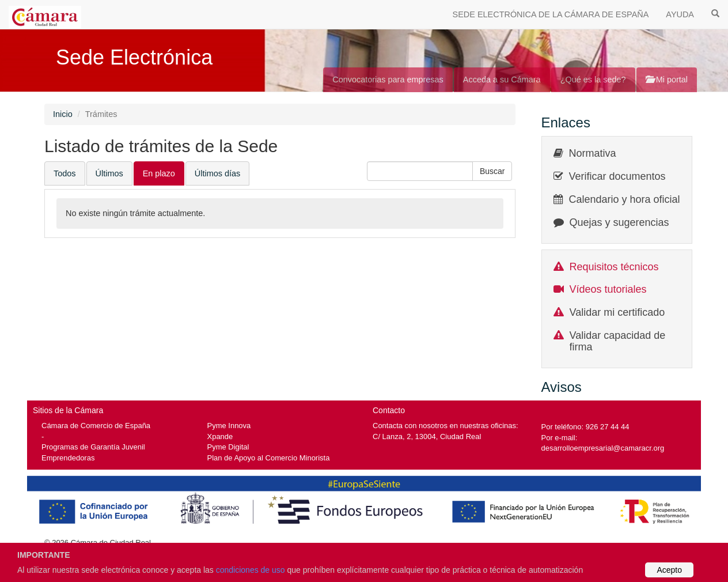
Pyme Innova (229, 426)
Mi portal (667, 80)
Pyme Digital (228, 447)
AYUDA (680, 14)
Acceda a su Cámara (502, 80)
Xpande (220, 436)
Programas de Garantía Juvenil (93, 447)
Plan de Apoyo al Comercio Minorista (269, 458)
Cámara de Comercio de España (96, 426)
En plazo (159, 173)
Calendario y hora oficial (625, 199)
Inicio (63, 114)
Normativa (593, 153)
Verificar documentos (617, 176)
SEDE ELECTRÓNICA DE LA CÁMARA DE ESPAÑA (551, 14)
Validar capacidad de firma (618, 341)
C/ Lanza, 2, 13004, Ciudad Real (427, 436)
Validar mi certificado (617, 312)
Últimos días (217, 173)
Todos (65, 173)
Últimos (109, 173)
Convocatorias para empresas (388, 80)
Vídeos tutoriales (608, 289)
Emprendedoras (68, 458)
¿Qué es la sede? (593, 80)
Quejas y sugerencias (619, 222)
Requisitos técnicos (614, 267)
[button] (492, 171)
